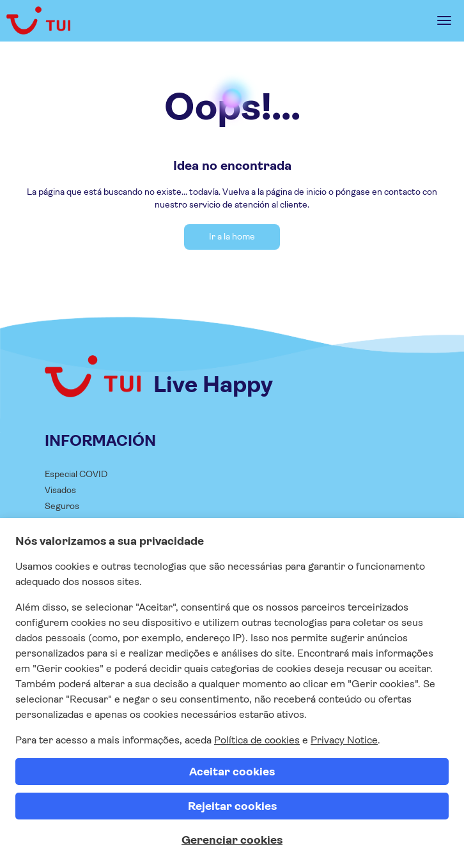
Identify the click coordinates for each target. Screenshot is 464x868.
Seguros (62, 506)
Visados (60, 490)
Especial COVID (76, 474)
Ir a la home (232, 236)
